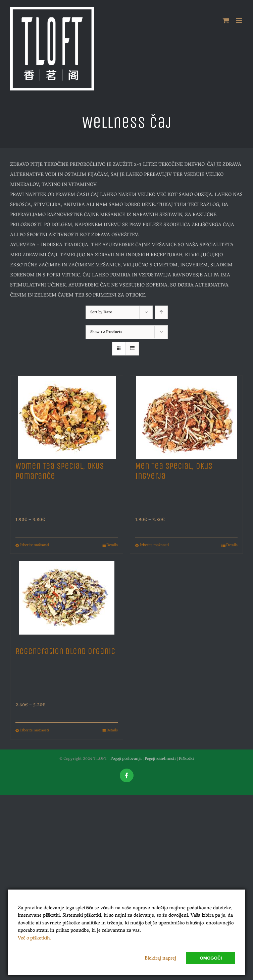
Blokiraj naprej (160, 959)
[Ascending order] (161, 312)
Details (112, 545)
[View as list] (132, 349)
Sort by (101, 312)
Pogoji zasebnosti (160, 759)
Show (106, 332)
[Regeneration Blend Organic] (67, 601)
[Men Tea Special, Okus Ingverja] (186, 415)
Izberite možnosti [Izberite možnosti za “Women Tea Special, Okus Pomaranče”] (35, 545)
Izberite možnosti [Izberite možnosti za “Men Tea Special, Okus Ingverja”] (154, 545)
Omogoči (211, 958)
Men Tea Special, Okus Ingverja (174, 471)
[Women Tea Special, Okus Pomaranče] (67, 415)
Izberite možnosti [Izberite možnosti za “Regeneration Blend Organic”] (35, 731)
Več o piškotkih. (35, 938)
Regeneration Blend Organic (65, 651)
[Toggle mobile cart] (226, 20)
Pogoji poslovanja (126, 759)
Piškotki (186, 759)
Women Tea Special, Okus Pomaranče (60, 471)
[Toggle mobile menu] (239, 20)
